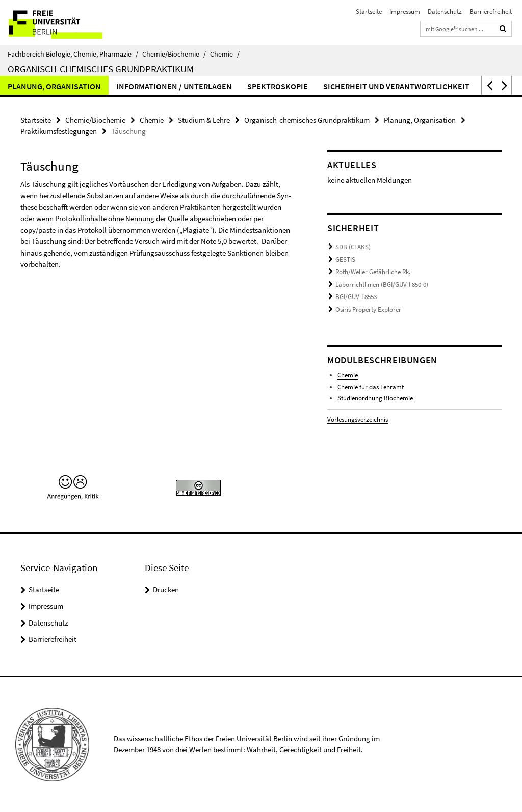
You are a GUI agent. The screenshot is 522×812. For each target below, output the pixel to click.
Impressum (405, 11)
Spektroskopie (278, 86)
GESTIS (345, 260)
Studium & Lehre (204, 120)
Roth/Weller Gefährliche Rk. (373, 272)
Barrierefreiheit (491, 11)
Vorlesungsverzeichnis (358, 419)
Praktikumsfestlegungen (59, 131)
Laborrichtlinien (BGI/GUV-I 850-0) (382, 285)
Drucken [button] (166, 590)
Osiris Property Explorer (368, 309)
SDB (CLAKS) (353, 247)
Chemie (225, 54)
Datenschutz (445, 11)
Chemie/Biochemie (174, 54)
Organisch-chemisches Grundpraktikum (101, 69)
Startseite (369, 11)
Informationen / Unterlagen (174, 86)
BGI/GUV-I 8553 (356, 297)
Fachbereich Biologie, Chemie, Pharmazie (73, 54)
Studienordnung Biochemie (375, 398)
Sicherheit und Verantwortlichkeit (396, 86)
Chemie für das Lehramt (371, 387)
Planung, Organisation (54, 86)
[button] (489, 85)
